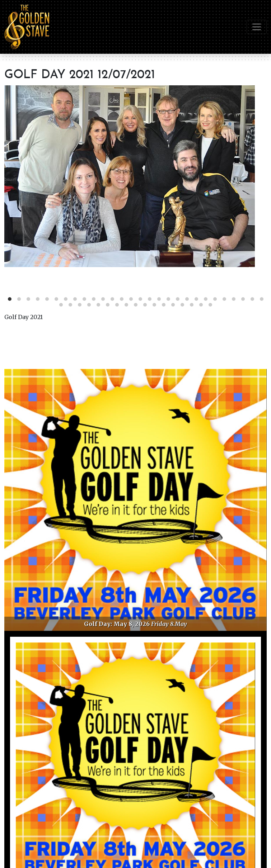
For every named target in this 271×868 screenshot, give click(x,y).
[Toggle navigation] (257, 27)
